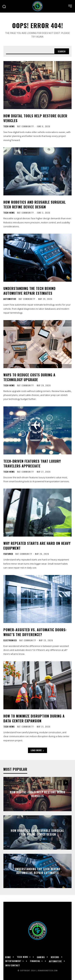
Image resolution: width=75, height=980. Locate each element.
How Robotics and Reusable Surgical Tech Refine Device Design (35, 204)
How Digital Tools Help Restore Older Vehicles (35, 118)
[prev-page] (60, 783)
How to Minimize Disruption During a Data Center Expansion (34, 718)
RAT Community (25, 126)
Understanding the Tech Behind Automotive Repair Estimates (29, 291)
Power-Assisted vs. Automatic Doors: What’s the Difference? (35, 632)
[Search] (62, 51)
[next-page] (66, 783)
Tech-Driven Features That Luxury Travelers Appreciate (32, 463)
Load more (37, 750)
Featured (8, 554)
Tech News (9, 126)
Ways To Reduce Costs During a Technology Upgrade (29, 377)
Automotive (10, 299)
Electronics (10, 640)
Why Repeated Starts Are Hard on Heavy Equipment (37, 546)
